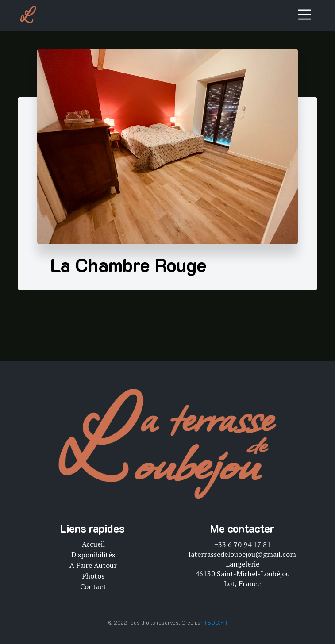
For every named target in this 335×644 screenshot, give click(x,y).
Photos (93, 576)
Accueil (93, 544)
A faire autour (93, 565)
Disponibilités (93, 555)
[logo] (29, 15)
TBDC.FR (216, 622)
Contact (93, 586)
